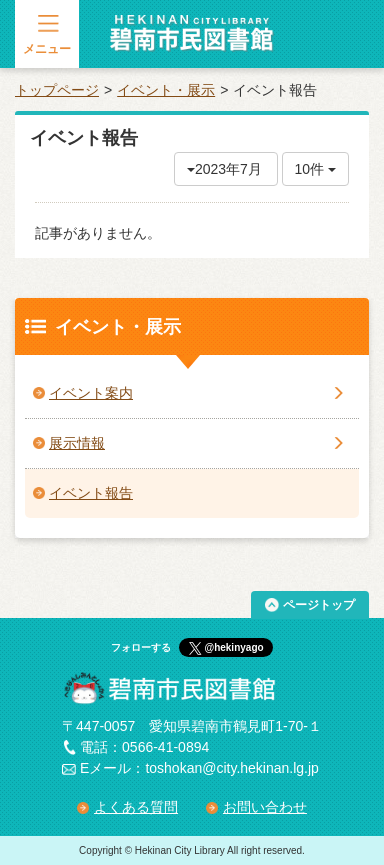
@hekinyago (233, 647)
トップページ (57, 90)
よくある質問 (136, 807)
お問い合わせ (265, 807)
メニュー (47, 49)
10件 (315, 169)
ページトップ (319, 605)
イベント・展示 (166, 90)
